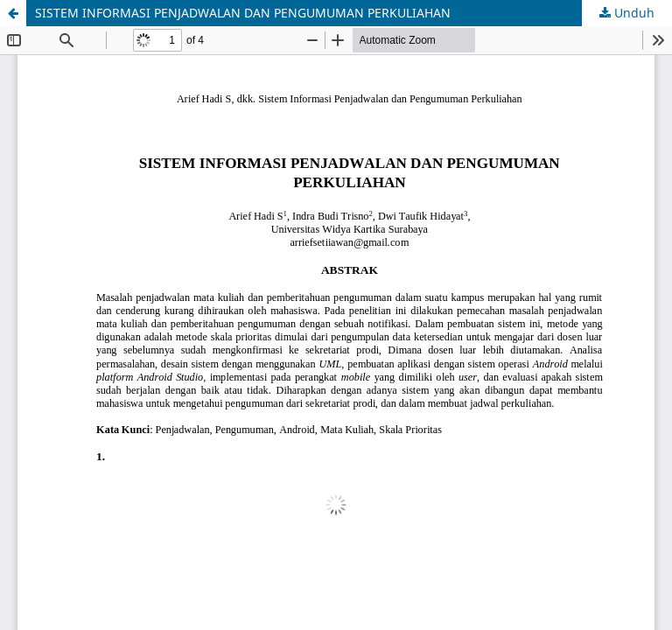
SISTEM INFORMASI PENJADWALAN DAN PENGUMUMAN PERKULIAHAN (243, 13)
